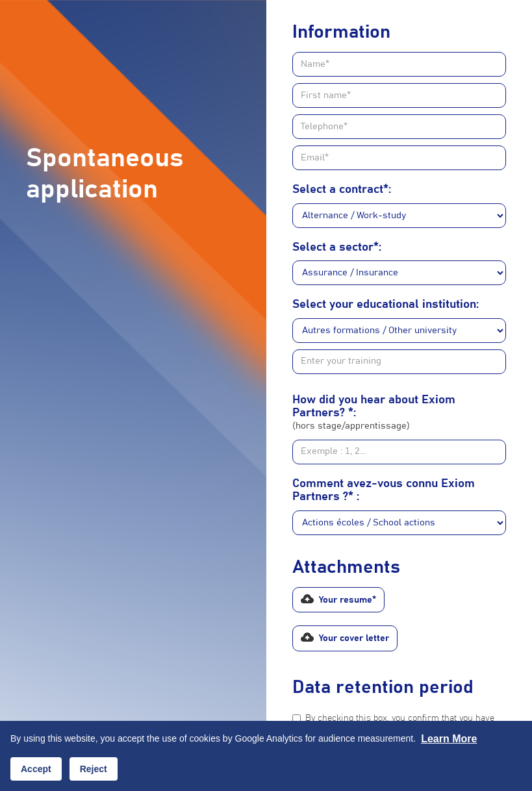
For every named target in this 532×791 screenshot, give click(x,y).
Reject (94, 769)
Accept (36, 769)
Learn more (449, 739)
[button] (338, 600)
